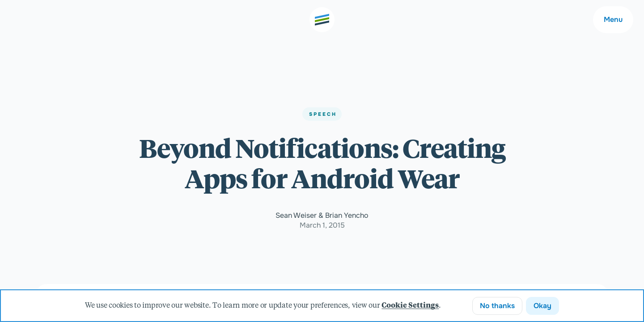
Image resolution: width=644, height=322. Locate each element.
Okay (542, 306)
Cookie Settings (410, 306)
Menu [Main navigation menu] (613, 19)
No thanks (497, 306)
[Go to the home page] (322, 20)
